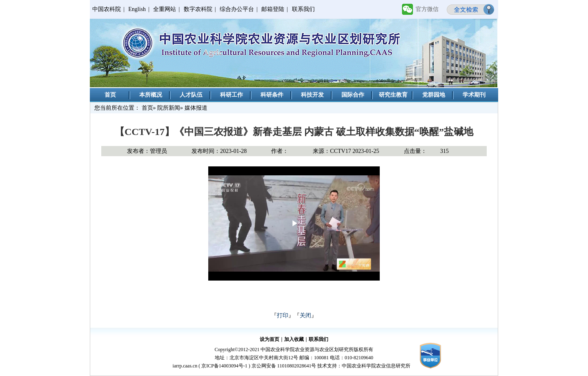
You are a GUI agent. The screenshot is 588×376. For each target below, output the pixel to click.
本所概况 (151, 95)
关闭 (305, 315)
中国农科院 (107, 9)
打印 (283, 315)
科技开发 (312, 95)
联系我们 (303, 9)
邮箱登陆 (273, 9)
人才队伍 (191, 95)
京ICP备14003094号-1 (224, 366)
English (137, 9)
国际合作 (353, 95)
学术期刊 (474, 95)
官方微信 (427, 9)
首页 (110, 95)
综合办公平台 (237, 9)
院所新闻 (169, 108)
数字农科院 (198, 9)
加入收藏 (294, 339)
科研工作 (232, 95)
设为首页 (269, 339)
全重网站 (165, 9)
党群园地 (434, 95)
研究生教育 (393, 95)
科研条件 (272, 95)
